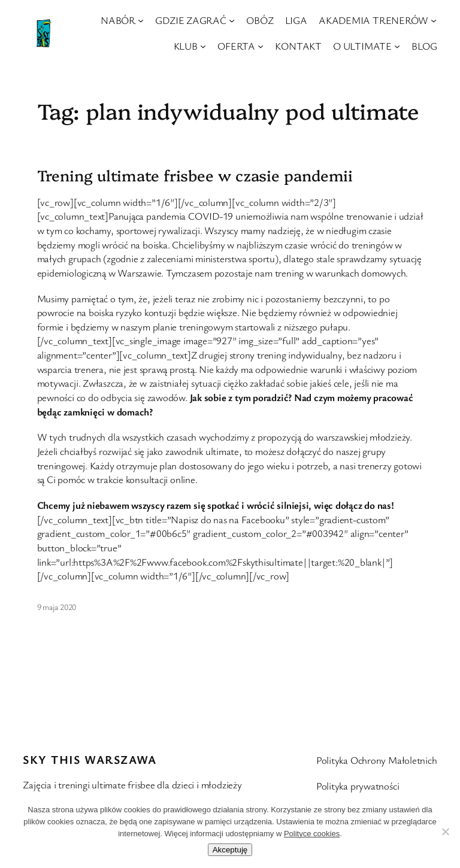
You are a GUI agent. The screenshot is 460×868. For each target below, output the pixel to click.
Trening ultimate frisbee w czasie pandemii (195, 175)
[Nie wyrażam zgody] (445, 831)
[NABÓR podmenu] (141, 20)
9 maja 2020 (57, 607)
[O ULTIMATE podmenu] (397, 46)
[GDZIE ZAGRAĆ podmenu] (232, 20)
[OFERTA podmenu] (261, 46)
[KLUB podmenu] (203, 46)
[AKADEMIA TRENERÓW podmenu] (434, 20)
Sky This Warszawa (90, 759)
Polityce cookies (312, 834)
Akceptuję (230, 850)
